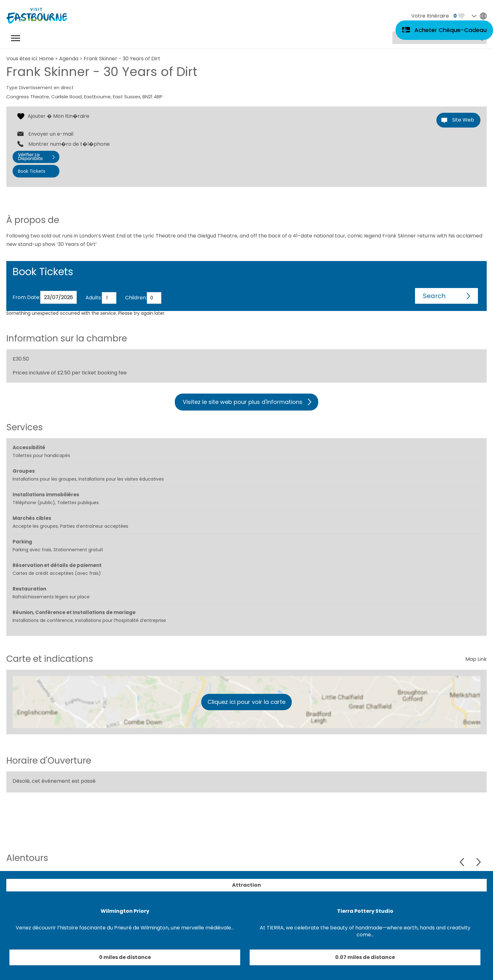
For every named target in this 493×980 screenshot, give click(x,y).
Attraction (246, 885)
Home (46, 59)
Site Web (463, 120)
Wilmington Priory (125, 911)
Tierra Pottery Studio (365, 911)
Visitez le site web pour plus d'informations (243, 402)
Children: (136, 298)
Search (434, 296)
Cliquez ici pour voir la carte (246, 702)
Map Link (476, 659)
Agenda (69, 59)
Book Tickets (32, 171)
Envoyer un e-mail (51, 134)
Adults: (94, 298)
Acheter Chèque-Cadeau (451, 30)
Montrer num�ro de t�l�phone (69, 144)
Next (478, 862)
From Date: (26, 297)
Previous (463, 862)
